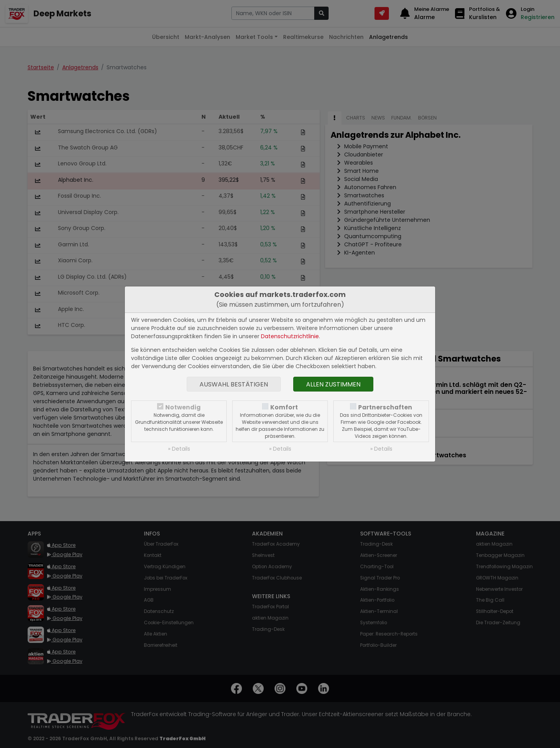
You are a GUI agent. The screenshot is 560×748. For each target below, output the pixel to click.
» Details (179, 449)
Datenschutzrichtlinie (290, 336)
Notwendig (183, 407)
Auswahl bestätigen (234, 384)
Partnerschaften (385, 407)
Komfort (284, 407)
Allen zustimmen (333, 384)
